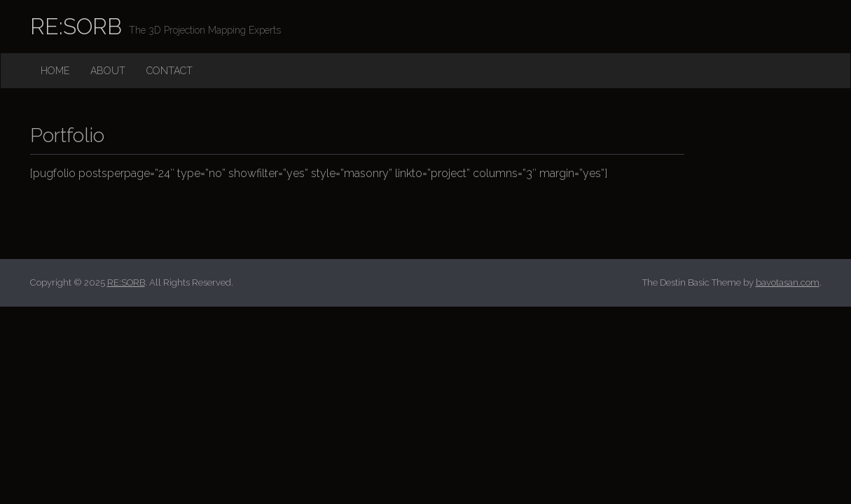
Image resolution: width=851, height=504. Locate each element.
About (108, 71)
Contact (169, 71)
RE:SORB (76, 26)
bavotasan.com (788, 282)
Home (55, 71)
